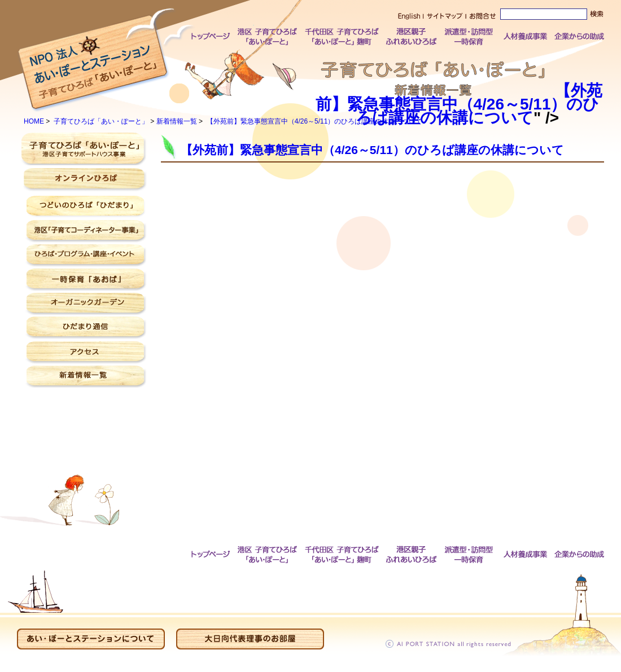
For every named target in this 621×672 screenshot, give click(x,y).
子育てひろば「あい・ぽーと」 (101, 121)
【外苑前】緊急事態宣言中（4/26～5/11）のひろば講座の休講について (458, 104)
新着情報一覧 (177, 121)
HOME (34, 121)
